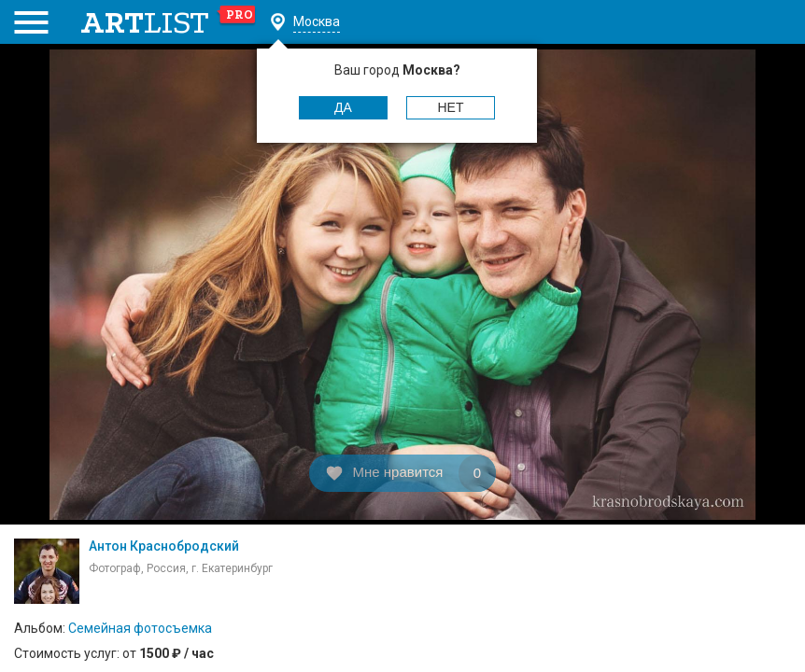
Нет (451, 107)
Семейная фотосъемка (140, 628)
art (169, 22)
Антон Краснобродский (164, 546)
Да (343, 107)
